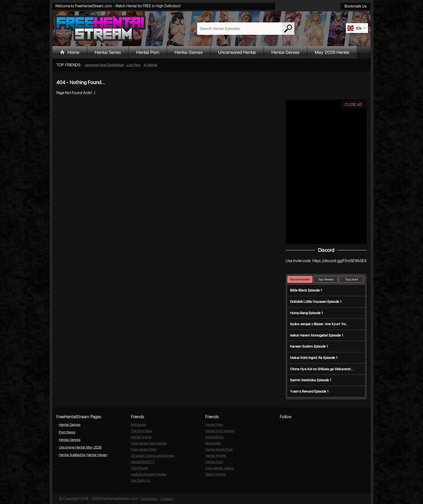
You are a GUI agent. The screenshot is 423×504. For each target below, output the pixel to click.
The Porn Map (141, 431)
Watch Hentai (216, 474)
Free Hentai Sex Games (149, 443)
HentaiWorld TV (143, 462)
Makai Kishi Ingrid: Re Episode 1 (314, 358)
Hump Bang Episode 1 (306, 313)
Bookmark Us (356, 6)
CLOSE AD (354, 105)
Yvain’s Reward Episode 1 (309, 391)
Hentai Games (189, 52)
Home (73, 52)
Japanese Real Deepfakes (104, 65)
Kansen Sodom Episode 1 (309, 346)
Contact (167, 499)
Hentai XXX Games (220, 431)
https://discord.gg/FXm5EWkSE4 (339, 261)
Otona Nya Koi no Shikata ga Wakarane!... (322, 369)
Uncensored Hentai (237, 52)
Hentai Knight (216, 456)
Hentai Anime (141, 437)
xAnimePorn (214, 437)
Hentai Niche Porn (219, 449)
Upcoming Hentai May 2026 (80, 447)
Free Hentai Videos (220, 468)
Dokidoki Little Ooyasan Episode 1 (316, 302)
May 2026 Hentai (332, 52)
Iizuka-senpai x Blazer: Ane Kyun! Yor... (319, 324)
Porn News (67, 432)
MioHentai (213, 443)
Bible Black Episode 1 (306, 290)
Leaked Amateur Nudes (149, 474)
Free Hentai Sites (144, 449)
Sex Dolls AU (141, 480)
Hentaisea (139, 425)
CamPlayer (139, 468)
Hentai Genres (285, 52)
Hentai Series (108, 52)
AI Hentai (150, 65)
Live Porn (134, 65)
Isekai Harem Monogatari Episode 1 (317, 335)
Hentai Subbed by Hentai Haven (83, 455)
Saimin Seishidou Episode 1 (311, 380)
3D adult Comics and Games (153, 456)
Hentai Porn (148, 52)
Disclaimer (149, 499)
